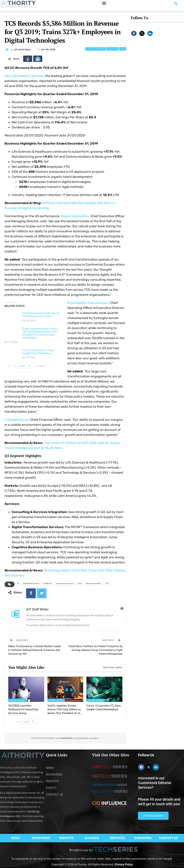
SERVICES (117, 838)
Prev (12, 366)
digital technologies (31, 583)
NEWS (15, 838)
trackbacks (66, 738)
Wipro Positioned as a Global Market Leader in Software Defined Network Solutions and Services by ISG (35, 650)
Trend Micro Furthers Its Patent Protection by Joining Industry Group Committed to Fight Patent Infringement (95, 650)
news (80, 583)
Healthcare (48, 583)
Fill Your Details (153, 816)
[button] (104, 3)
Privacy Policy (124, 864)
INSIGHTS (66, 838)
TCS (107, 583)
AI (18, 583)
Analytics (112, 49)
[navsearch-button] (176, 4)
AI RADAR (92, 838)
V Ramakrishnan (17, 420)
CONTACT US (169, 838)
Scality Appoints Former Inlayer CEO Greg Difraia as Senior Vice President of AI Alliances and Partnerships (40, 333)
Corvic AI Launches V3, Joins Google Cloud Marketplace (38, 352)
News (123, 49)
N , (88, 303)
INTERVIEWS (41, 838)
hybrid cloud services (65, 583)
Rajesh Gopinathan (94, 583)
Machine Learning (17, 700)
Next (26, 366)
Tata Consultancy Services (24, 76)
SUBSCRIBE (143, 838)
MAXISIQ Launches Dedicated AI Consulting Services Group (41, 315)
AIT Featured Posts (96, 49)
